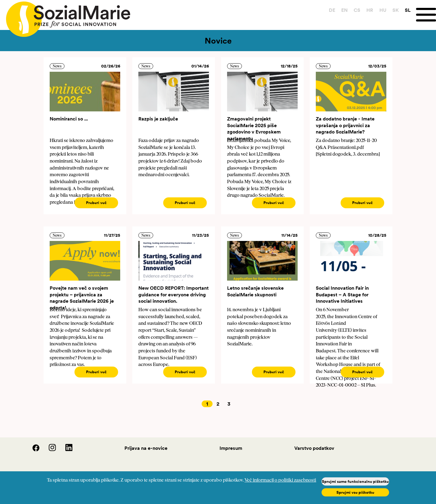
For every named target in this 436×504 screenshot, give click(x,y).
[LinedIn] (65, 450)
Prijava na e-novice (146, 448)
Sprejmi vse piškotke (355, 492)
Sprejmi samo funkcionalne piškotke (355, 481)
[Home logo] (65, 16)
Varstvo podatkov (314, 448)
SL (408, 10)
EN (344, 10)
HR (370, 10)
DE (332, 10)
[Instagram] (49, 450)
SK (396, 10)
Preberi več (96, 203)
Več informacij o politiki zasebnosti (280, 480)
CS (357, 10)
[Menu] (426, 15)
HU (383, 10)
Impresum (231, 448)
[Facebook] (32, 450)
